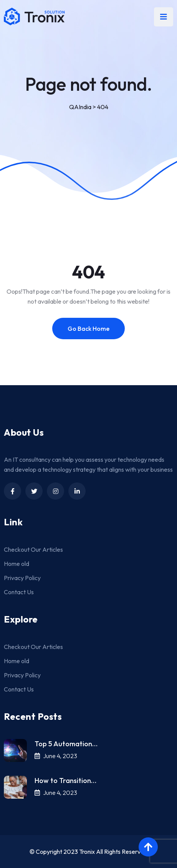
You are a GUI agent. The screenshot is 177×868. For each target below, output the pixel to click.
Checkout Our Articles (33, 549)
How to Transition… (65, 781)
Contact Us (19, 592)
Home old (17, 564)
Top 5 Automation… (66, 744)
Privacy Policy (22, 578)
